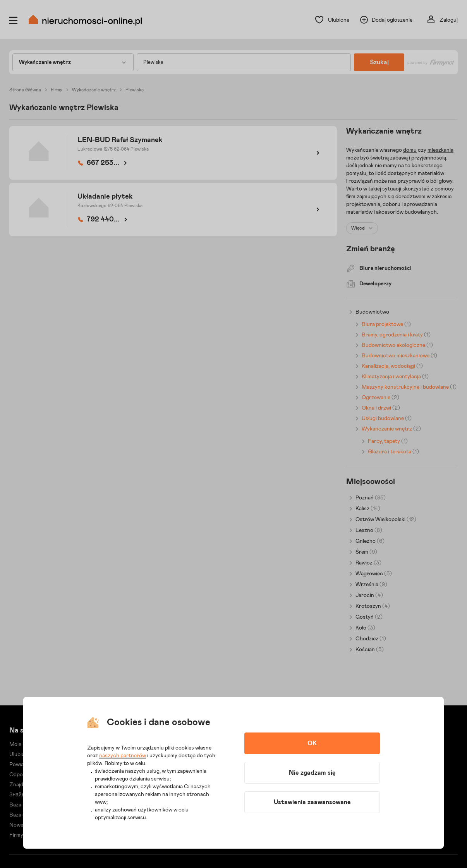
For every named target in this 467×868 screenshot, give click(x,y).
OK (312, 743)
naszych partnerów (123, 756)
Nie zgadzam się (312, 773)
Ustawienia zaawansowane (312, 802)
